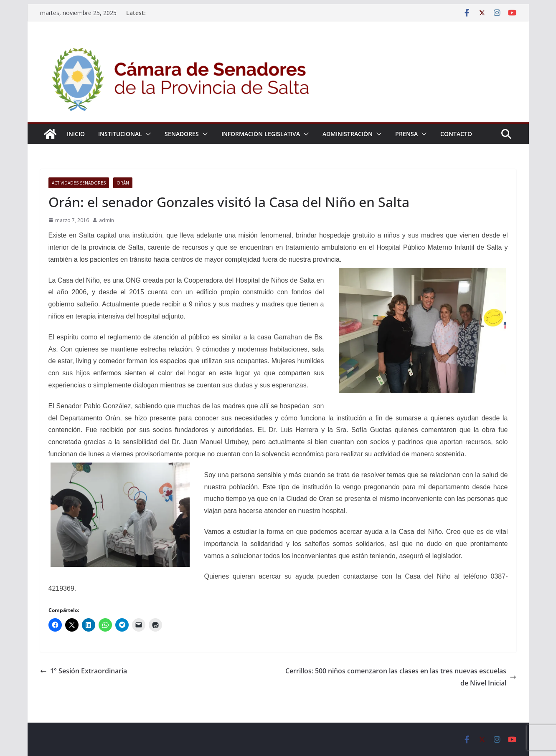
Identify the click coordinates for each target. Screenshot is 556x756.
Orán (123, 183)
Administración (348, 134)
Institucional (120, 134)
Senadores (182, 134)
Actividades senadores (79, 183)
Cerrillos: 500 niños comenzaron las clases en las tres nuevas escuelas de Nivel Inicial (401, 677)
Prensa (406, 134)
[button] (147, 134)
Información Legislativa (261, 134)
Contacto (456, 134)
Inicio (76, 134)
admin (107, 220)
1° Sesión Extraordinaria (84, 671)
